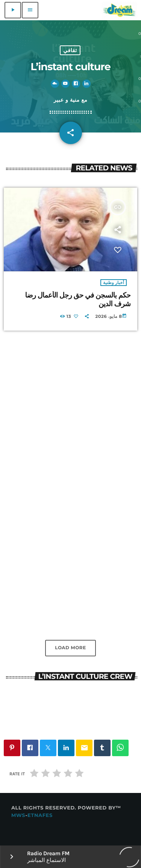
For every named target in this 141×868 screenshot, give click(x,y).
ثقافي (70, 50)
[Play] (13, 10)
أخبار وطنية (114, 283)
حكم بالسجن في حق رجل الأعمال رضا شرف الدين (78, 299)
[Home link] (119, 10)
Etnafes (40, 815)
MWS (18, 815)
